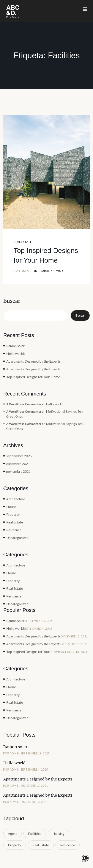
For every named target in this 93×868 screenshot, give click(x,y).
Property (13, 514)
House (11, 507)
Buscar (12, 301)
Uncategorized (17, 538)
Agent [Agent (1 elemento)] (12, 834)
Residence (14, 530)
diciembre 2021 (18, 464)
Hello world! (16, 353)
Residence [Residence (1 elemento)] (68, 845)
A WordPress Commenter (24, 404)
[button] (85, 9)
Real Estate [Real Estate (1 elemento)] (41, 845)
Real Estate (23, 242)
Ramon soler (15, 346)
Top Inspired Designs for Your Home (46, 255)
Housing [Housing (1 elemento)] (58, 834)
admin (24, 271)
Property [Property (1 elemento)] (15, 845)
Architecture (16, 499)
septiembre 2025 (19, 456)
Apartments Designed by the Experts (33, 361)
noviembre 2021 (18, 471)
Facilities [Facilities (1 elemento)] (35, 834)
